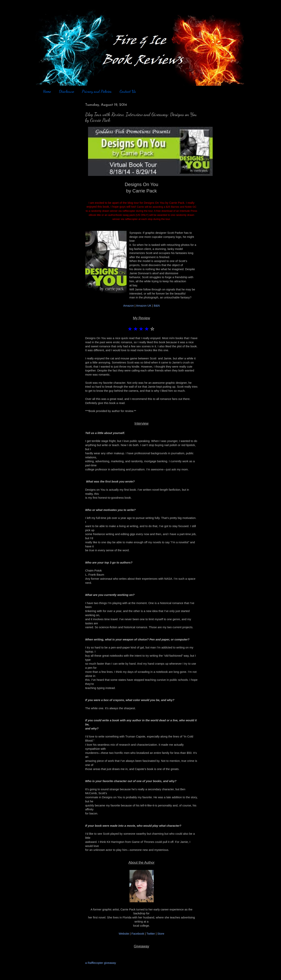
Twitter (151, 934)
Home (47, 91)
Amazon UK (144, 306)
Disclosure (66, 91)
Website (124, 934)
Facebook (138, 934)
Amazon (129, 306)
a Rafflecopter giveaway (101, 963)
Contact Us (128, 91)
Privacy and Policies (97, 91)
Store (161, 934)
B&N (157, 306)
